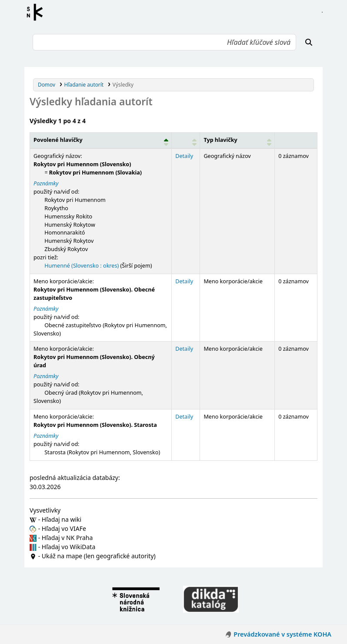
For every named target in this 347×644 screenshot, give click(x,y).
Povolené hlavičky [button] (58, 140)
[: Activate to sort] (186, 141)
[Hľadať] (309, 42)
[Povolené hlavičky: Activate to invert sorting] (101, 141)
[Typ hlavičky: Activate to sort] (237, 141)
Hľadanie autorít (84, 84)
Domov (47, 84)
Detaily (184, 156)
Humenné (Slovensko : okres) (82, 266)
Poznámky (46, 183)
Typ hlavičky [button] (220, 140)
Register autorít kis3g (37, 12)
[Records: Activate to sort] (296, 141)
